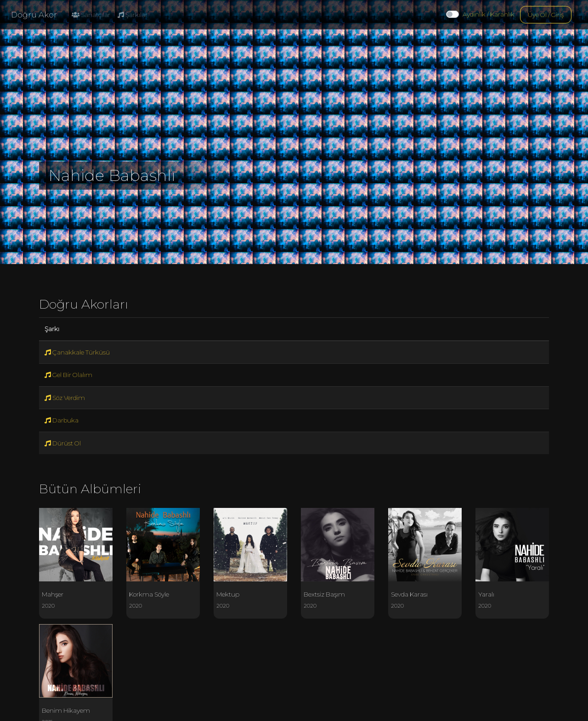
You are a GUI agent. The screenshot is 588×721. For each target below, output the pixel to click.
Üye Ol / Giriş (546, 15)
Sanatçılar (91, 15)
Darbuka (62, 420)
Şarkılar (133, 15)
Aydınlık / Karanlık (489, 14)
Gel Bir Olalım (68, 375)
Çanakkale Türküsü (77, 352)
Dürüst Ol (63, 443)
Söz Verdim (65, 398)
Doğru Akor (34, 15)
